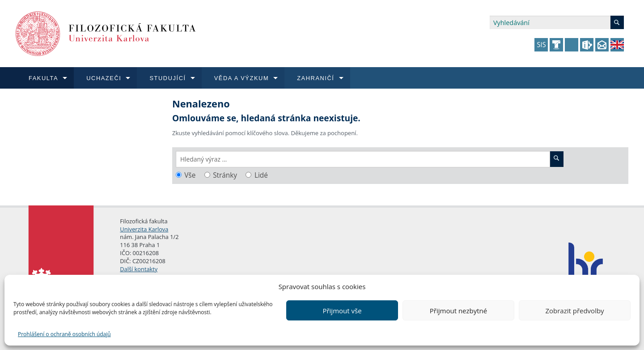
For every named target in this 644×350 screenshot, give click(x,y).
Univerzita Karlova (144, 229)
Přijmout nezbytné (458, 311)
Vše (190, 175)
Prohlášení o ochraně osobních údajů (64, 334)
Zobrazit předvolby (574, 311)
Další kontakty (139, 269)
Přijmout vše (342, 311)
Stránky (225, 175)
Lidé (261, 175)
